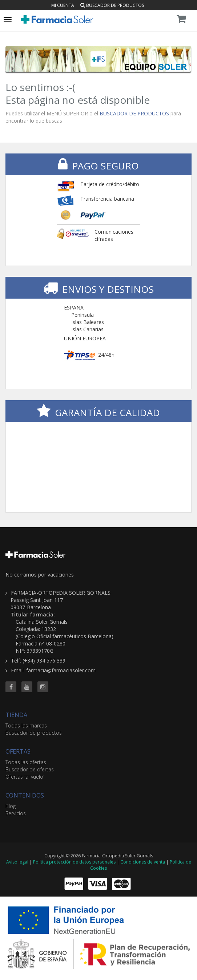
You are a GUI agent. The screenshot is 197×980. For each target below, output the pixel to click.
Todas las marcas (26, 725)
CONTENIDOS (25, 795)
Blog (11, 806)
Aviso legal (17, 862)
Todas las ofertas (26, 762)
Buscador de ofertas (30, 769)
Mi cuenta (63, 5)
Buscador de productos (112, 5)
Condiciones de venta (143, 862)
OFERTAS (18, 751)
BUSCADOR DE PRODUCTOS (134, 113)
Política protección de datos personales (74, 862)
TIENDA (16, 715)
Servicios (16, 813)
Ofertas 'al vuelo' (25, 777)
